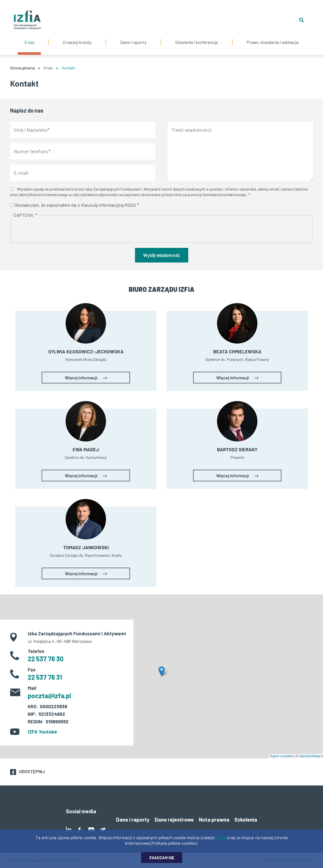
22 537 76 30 (46, 659)
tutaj (221, 837)
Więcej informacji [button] (81, 378)
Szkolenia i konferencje (197, 37)
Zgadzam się (162, 858)
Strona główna (22, 68)
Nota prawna (214, 819)
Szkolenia (246, 819)
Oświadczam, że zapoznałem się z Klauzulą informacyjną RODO (75, 205)
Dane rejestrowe (174, 819)
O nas (29, 37)
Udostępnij (32, 771)
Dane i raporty (133, 42)
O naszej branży (77, 37)
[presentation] (52, 229)
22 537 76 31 (45, 677)
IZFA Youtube (42, 732)
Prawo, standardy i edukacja (273, 37)
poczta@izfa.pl (49, 695)
